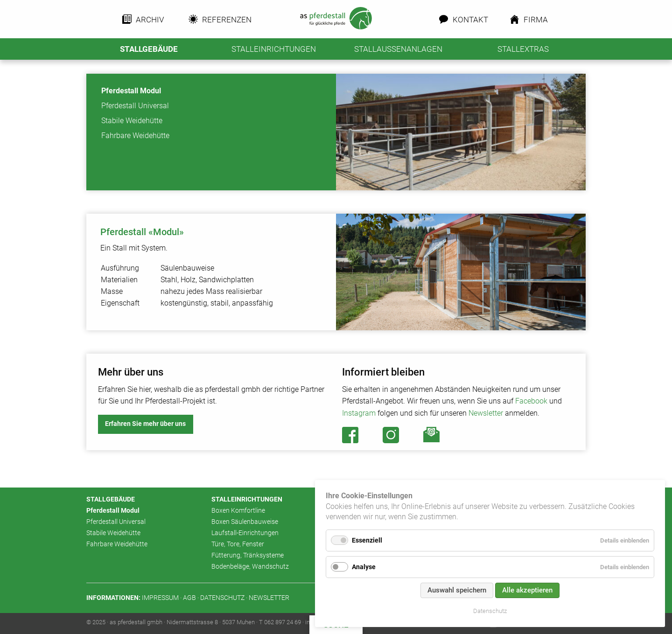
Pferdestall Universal (135, 106)
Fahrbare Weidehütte (135, 136)
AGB (189, 598)
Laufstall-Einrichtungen (245, 533)
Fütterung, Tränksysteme (248, 555)
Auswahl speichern (457, 590)
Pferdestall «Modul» (142, 232)
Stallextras (523, 49)
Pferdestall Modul (131, 91)
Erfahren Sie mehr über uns (145, 424)
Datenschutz (490, 611)
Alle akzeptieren (527, 590)
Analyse (364, 567)
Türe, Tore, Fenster (238, 544)
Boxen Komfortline (238, 511)
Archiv (149, 20)
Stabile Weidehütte (132, 121)
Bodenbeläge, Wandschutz (250, 567)
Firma (535, 20)
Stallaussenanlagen (398, 49)
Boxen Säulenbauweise (245, 522)
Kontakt (469, 20)
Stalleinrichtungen (274, 49)
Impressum (160, 598)
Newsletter (486, 413)
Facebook (531, 401)
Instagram (359, 413)
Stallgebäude (149, 49)
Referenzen (224, 20)
